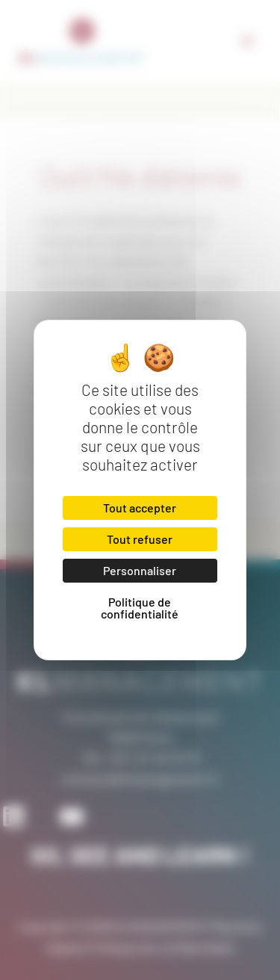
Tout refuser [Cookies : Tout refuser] (140, 539)
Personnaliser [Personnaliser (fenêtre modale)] (140, 570)
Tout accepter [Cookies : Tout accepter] (140, 508)
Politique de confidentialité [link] (140, 608)
